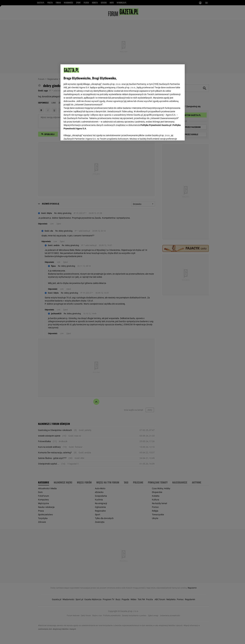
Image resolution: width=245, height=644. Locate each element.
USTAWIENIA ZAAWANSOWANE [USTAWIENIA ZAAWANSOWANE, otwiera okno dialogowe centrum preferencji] (84, 134)
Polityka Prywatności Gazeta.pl (156, 125)
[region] (123, 102)
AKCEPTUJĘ (171, 134)
